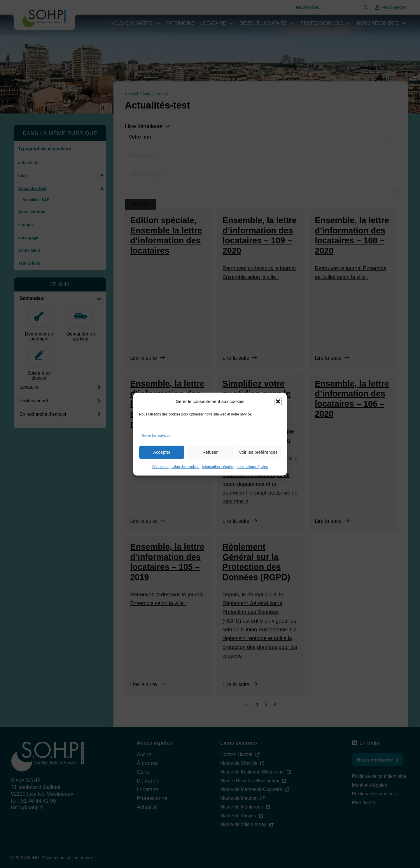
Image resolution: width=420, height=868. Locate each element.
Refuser (210, 452)
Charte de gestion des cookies (176, 467)
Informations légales (218, 467)
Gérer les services (156, 436)
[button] (278, 401)
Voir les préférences (258, 452)
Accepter (162, 452)
